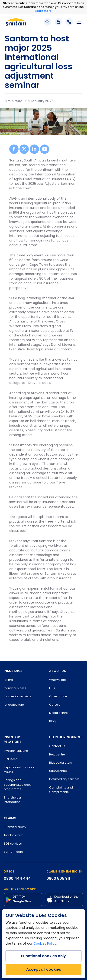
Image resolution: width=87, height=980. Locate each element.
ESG (52, 688)
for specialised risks (18, 697)
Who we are (57, 680)
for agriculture (14, 705)
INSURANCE (13, 671)
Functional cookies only (43, 956)
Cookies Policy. (45, 944)
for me (8, 680)
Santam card (13, 852)
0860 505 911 (58, 878)
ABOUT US (58, 671)
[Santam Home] (16, 22)
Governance (58, 697)
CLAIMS (10, 818)
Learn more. (43, 11)
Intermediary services (64, 779)
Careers (55, 705)
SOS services (13, 844)
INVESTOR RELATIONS (13, 739)
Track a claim (14, 836)
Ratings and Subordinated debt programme (17, 785)
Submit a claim (15, 827)
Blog (52, 722)
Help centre (57, 755)
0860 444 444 (17, 878)
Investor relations (16, 751)
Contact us (57, 746)
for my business (15, 688)
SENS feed (11, 759)
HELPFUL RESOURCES (66, 737)
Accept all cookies (44, 969)
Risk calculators (61, 763)
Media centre (58, 713)
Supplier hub (58, 771)
